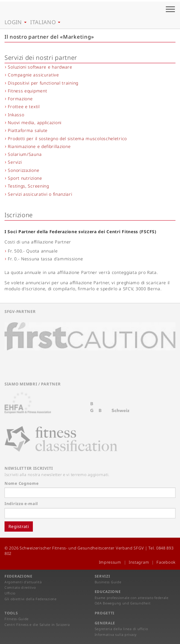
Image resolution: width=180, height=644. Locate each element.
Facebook (166, 562)
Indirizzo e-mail (21, 504)
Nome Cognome (22, 483)
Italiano (45, 22)
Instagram (139, 562)
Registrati (19, 526)
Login (16, 22)
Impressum (110, 562)
